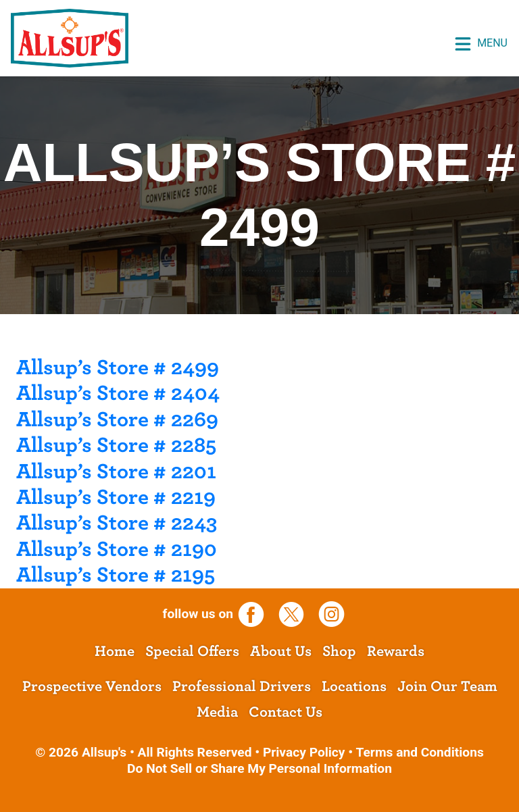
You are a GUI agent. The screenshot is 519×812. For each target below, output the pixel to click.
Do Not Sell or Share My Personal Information (259, 768)
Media (217, 712)
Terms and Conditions (419, 752)
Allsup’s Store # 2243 (117, 523)
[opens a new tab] (256, 614)
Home (115, 651)
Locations (354, 686)
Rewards (396, 651)
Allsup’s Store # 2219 (116, 497)
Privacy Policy (304, 752)
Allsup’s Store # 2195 (116, 575)
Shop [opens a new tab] (339, 651)
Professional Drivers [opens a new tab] (242, 686)
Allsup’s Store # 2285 (117, 445)
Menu (481, 44)
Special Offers (192, 651)
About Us (281, 651)
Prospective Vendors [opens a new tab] (92, 686)
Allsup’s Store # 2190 (117, 549)
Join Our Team (447, 686)
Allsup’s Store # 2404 (118, 393)
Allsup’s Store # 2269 (117, 420)
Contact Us (286, 712)
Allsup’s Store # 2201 (116, 472)
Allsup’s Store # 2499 (118, 367)
